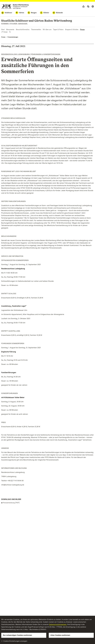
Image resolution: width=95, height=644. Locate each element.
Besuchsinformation (23, 30)
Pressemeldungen (13, 37)
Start (3, 30)
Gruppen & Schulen (72, 30)
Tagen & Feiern (58, 30)
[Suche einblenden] (10, 32)
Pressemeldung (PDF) (11, 503)
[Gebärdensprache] (88, 7)
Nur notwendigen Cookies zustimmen (17, 635)
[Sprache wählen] (93, 7)
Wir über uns (47, 30)
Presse (82, 30)
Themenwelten (36, 30)
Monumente (10, 30)
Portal (4, 32)
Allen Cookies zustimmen (60, 635)
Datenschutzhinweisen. (58, 624)
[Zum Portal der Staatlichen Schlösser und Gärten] (15, 6)
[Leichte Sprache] (83, 7)
